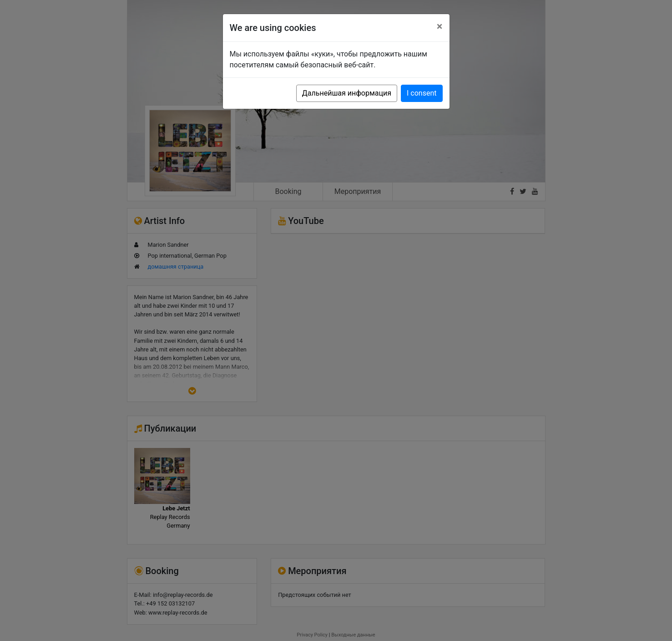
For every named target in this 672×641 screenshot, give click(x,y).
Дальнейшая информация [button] (347, 93)
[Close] (440, 26)
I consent (422, 93)
